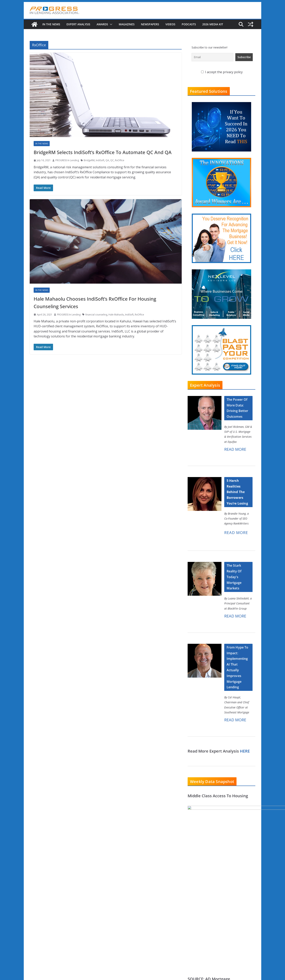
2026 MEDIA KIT (213, 24)
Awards (102, 24)
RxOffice (120, 160)
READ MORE (235, 449)
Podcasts (189, 24)
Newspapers (150, 24)
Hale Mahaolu (116, 315)
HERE (245, 751)
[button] (110, 24)
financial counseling (96, 315)
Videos (170, 24)
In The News (51, 24)
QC (112, 160)
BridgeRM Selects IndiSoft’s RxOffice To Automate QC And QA (103, 152)
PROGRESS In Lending (67, 160)
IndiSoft (100, 160)
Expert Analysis (78, 24)
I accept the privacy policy (222, 72)
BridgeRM (89, 160)
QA (107, 160)
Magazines (127, 24)
